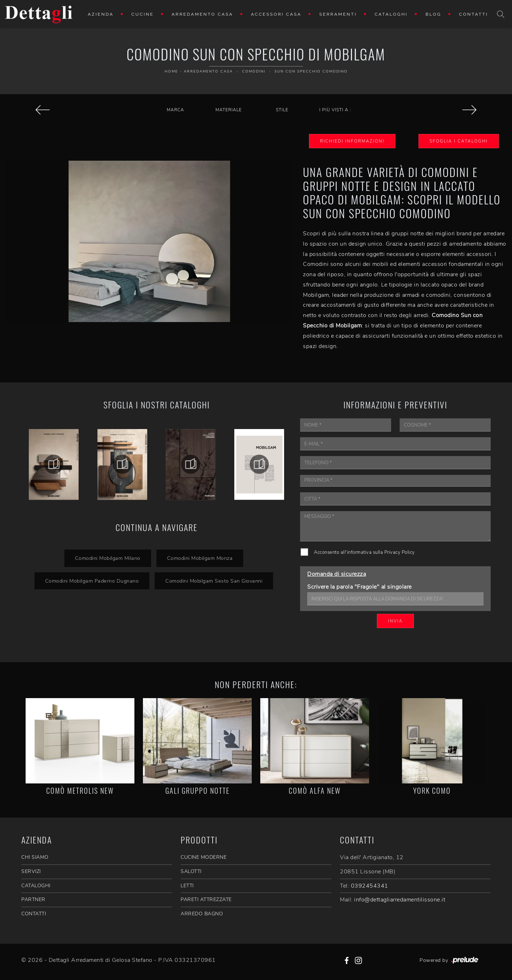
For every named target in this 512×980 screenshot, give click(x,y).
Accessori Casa (276, 14)
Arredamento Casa (202, 14)
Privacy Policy (400, 552)
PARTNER (33, 899)
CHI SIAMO (35, 857)
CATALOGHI (36, 886)
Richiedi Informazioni (352, 141)
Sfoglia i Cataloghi (459, 141)
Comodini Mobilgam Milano (108, 558)
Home (171, 71)
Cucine (143, 14)
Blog (433, 14)
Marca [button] (175, 110)
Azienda (101, 14)
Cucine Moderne (204, 857)
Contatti (474, 14)
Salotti (191, 871)
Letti (187, 886)
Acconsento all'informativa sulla (364, 552)
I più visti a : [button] (335, 110)
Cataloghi (391, 14)
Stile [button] (282, 110)
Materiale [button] (229, 110)
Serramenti (338, 14)
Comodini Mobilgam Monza (200, 558)
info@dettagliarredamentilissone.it (400, 900)
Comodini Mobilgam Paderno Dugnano (92, 581)
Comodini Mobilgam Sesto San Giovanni (214, 581)
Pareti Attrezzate (206, 899)
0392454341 (370, 886)
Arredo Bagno (202, 914)
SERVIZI (31, 871)
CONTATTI (34, 914)
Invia (395, 621)
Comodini (254, 71)
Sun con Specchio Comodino (311, 71)
